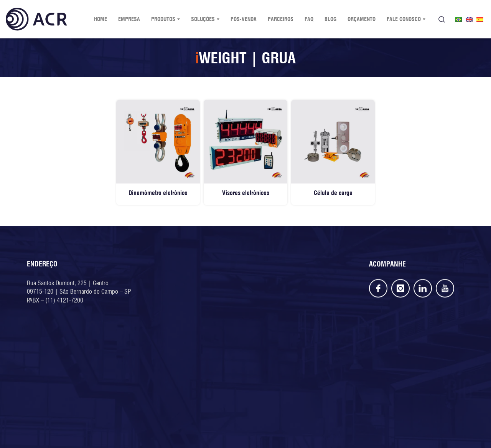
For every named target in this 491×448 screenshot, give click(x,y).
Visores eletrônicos (246, 193)
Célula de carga (333, 193)
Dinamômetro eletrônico (158, 193)
